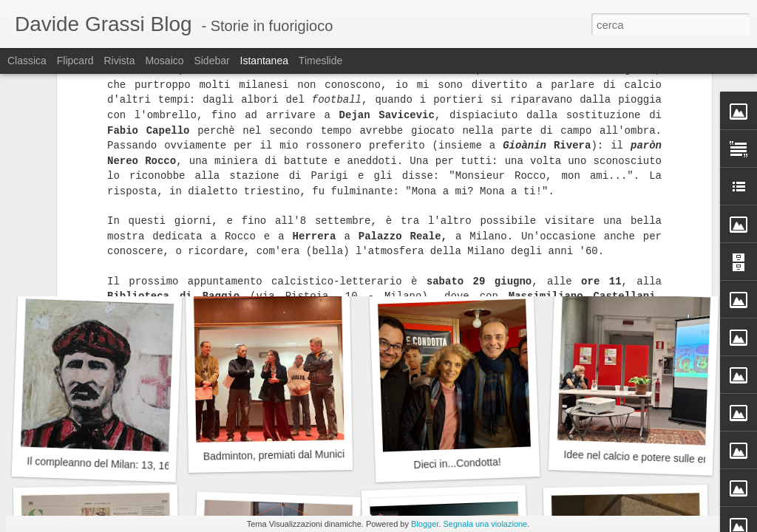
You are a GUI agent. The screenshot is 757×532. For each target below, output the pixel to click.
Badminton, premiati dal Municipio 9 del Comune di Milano (337, 454)
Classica (27, 61)
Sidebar (211, 61)
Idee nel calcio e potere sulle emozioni (651, 457)
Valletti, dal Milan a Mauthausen (462, 254)
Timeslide (320, 61)
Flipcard (75, 61)
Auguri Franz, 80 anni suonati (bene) (116, 262)
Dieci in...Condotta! (457, 463)
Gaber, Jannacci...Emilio (273, 262)
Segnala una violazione (485, 524)
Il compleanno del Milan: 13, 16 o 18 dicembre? (136, 465)
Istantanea (264, 61)
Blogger (425, 524)
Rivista (119, 61)
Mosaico (164, 61)
